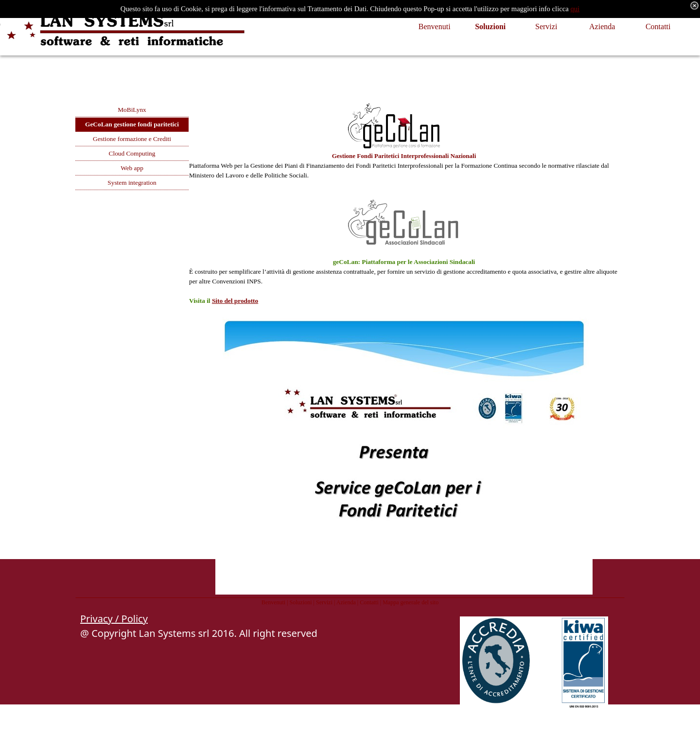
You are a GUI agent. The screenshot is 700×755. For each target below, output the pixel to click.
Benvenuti (273, 602)
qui (575, 9)
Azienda (346, 602)
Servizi (324, 602)
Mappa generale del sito (411, 602)
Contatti (369, 602)
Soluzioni (301, 602)
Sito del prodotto (235, 301)
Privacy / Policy (114, 619)
